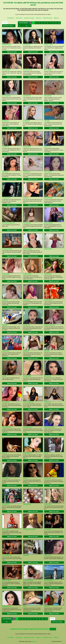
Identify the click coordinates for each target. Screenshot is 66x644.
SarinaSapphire (6, 96)
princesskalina (48, 223)
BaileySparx (5, 121)
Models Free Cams (47, 18)
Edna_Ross (5, 529)
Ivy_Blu (4, 376)
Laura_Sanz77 (48, 172)
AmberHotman (27, 274)
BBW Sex (56, 18)
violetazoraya (27, 504)
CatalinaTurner (48, 300)
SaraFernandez (27, 249)
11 (20, 26)
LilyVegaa (47, 121)
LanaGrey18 (27, 172)
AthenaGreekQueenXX (8, 223)
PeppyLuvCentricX (49, 325)
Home (5, 23)
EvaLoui (4, 453)
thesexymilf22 (27, 376)
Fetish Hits (34, 642)
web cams (53, 629)
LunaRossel (5, 351)
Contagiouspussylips (29, 529)
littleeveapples (6, 70)
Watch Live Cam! (12, 52)
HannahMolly (6, 402)
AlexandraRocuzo (28, 580)
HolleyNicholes (48, 198)
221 (27, 26)
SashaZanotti (48, 249)
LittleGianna (6, 147)
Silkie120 (47, 351)
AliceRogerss (27, 223)
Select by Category (9, 26)
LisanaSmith (6, 504)
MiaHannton (48, 376)
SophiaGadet (48, 274)
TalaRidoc (5, 300)
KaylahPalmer (27, 147)
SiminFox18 (27, 325)
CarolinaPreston (7, 427)
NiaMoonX (26, 351)
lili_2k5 (46, 453)
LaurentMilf (47, 529)
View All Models (24, 23)
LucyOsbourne (6, 198)
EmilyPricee (48, 402)
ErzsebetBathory (7, 555)
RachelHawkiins (49, 580)
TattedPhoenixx (6, 45)
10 (59, 23)
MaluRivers (47, 478)
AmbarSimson (27, 453)
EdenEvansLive (28, 70)
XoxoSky (26, 198)
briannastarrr (27, 45)
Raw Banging (11, 18)
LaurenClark (48, 504)
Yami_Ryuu (5, 478)
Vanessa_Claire (6, 580)
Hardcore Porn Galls (29, 18)
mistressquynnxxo (49, 427)
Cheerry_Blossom (28, 402)
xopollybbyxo (27, 96)
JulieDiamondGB (7, 249)
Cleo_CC (26, 478)
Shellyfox (5, 325)
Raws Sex (39, 18)
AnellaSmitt (26, 121)
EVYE (25, 606)
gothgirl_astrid (48, 45)
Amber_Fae (47, 147)
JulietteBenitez (27, 427)
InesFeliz (47, 606)
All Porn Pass (19, 18)
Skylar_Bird (26, 300)
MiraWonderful (6, 606)
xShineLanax (6, 274)
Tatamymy (26, 555)
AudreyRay (5, 172)
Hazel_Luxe (47, 555)
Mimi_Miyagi (48, 70)
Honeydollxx (48, 96)
